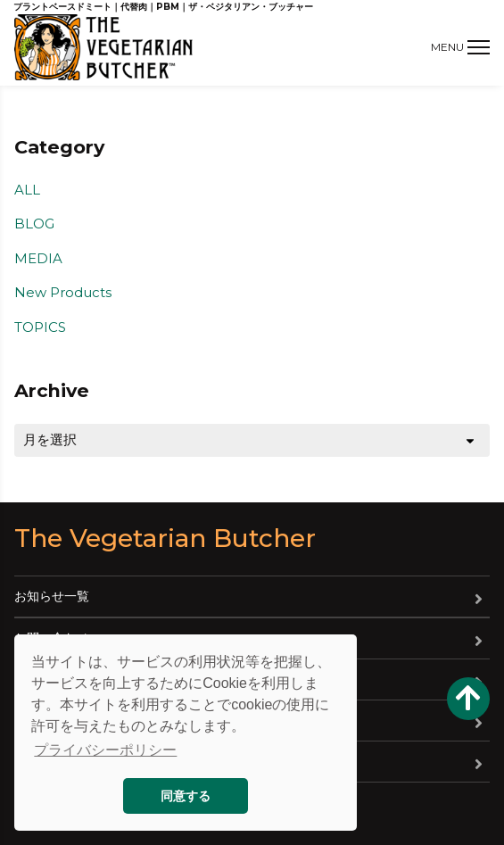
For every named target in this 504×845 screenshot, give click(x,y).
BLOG (34, 224)
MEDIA (38, 258)
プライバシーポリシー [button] (105, 750)
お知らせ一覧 (52, 596)
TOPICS (40, 327)
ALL (27, 190)
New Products (63, 292)
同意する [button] (186, 796)
